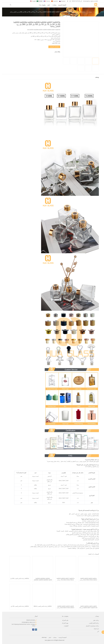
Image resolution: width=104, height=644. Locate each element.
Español (53, 1)
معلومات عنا (41, 5)
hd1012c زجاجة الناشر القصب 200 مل (18, 579)
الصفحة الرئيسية (60, 5)
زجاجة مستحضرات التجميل (90, 626)
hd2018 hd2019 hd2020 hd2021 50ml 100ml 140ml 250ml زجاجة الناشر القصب (63, 607)
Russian (61, 1)
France (46, 1)
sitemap (42, 637)
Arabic (38, 1)
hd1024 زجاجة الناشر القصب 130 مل (18, 606)
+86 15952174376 (74, 1)
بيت (93, 12)
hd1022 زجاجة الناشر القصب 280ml (41, 606)
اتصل (47, 5)
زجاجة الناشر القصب (78, 12)
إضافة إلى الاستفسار (52, 47)
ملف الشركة (63, 620)
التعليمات (64, 626)
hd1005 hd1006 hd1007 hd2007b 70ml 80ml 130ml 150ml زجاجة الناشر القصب (63, 579)
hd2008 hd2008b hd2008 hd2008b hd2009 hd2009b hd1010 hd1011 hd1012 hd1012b (41, 579)
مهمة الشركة (63, 623)
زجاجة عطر (94, 620)
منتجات (53, 5)
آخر (96, 631)
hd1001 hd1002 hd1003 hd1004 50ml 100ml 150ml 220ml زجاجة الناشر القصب (86, 579)
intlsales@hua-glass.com (88, 1)
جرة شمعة (94, 629)
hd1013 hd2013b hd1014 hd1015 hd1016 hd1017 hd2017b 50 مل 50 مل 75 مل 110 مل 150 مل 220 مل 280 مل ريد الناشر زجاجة (86, 607)
